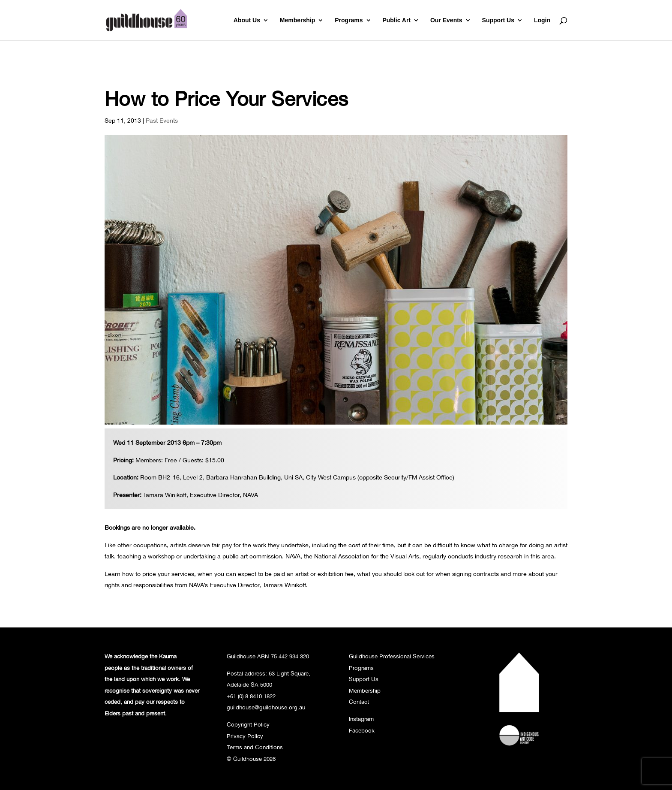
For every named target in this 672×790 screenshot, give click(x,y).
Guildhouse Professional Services (392, 656)
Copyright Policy (248, 724)
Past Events (162, 120)
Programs (349, 20)
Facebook (362, 730)
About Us (247, 20)
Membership (297, 20)
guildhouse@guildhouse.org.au (266, 707)
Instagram (361, 719)
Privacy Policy (245, 736)
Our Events (446, 20)
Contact (359, 702)
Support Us (498, 20)
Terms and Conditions (255, 747)
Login (542, 20)
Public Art (396, 20)
